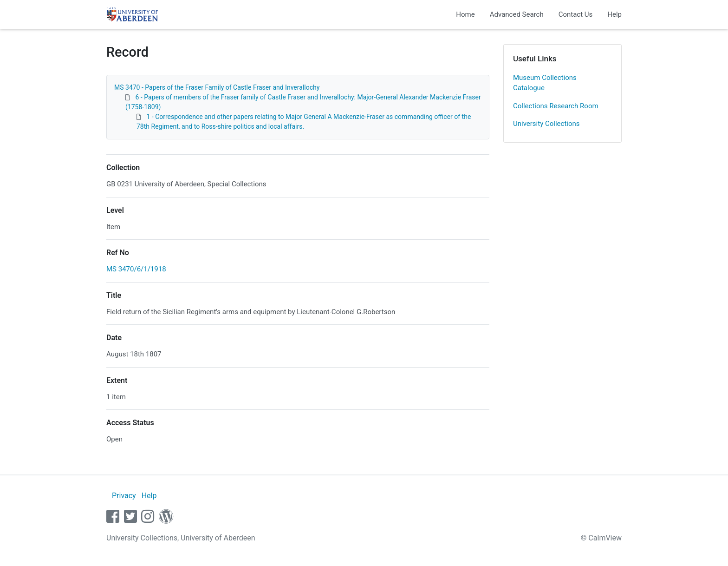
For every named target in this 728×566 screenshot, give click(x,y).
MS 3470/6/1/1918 (136, 269)
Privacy (124, 496)
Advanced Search (517, 14)
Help (614, 14)
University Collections (546, 124)
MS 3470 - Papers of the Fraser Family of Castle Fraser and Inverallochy (217, 87)
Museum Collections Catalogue (545, 83)
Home (465, 14)
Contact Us (576, 14)
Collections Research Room (556, 106)
